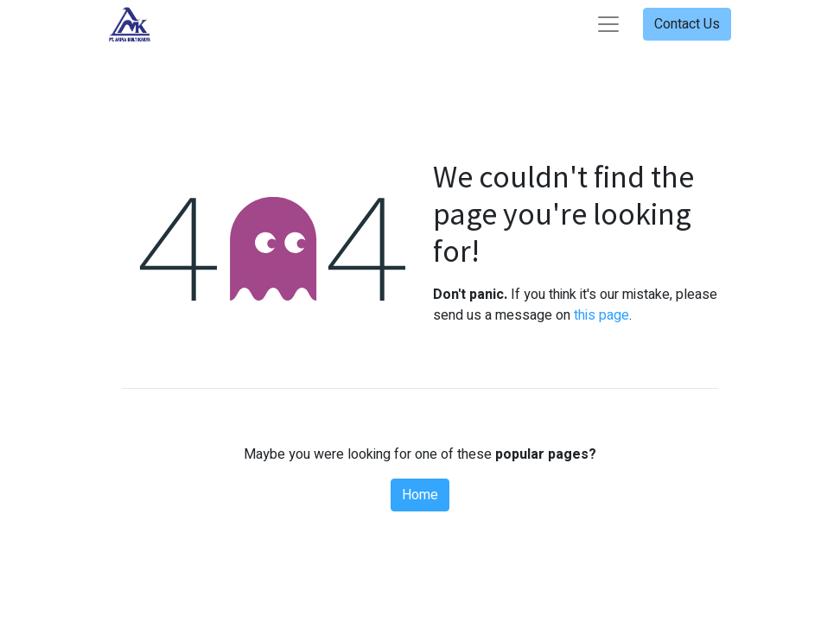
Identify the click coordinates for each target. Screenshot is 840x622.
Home (420, 495)
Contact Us (687, 24)
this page (601, 315)
